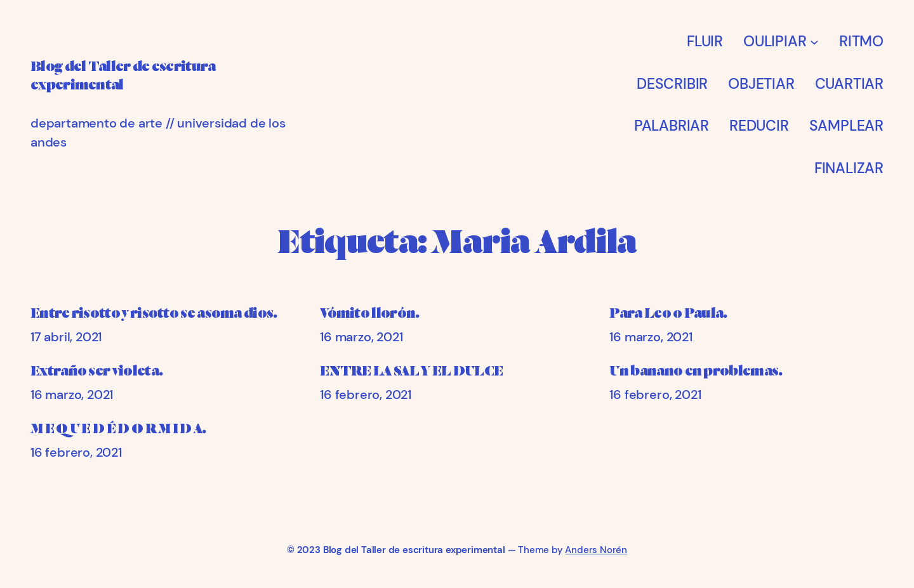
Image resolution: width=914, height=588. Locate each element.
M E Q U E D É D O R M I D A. (118, 429)
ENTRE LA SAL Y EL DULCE (411, 371)
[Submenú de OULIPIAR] (814, 41)
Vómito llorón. (369, 313)
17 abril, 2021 (66, 337)
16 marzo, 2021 (361, 337)
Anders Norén (596, 550)
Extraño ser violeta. (96, 371)
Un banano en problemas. (696, 371)
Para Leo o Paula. (668, 313)
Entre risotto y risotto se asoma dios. (154, 313)
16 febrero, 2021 (366, 395)
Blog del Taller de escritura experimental (414, 550)
